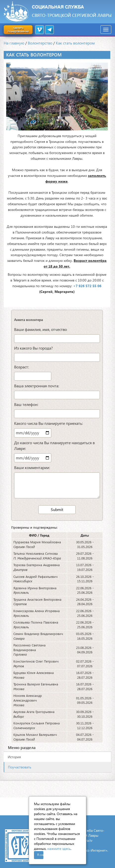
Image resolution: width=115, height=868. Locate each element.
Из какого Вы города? (33, 348)
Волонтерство (40, 43)
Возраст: (21, 367)
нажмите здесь (59, 848)
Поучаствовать (20, 767)
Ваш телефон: (26, 404)
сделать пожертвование (18, 29)
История (14, 757)
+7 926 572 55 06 (87, 286)
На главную (14, 43)
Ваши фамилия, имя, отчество (41, 329)
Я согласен (40, 855)
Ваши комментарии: (32, 467)
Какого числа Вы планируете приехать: (48, 423)
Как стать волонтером (75, 43)
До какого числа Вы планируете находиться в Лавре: (54, 445)
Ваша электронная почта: (37, 386)
